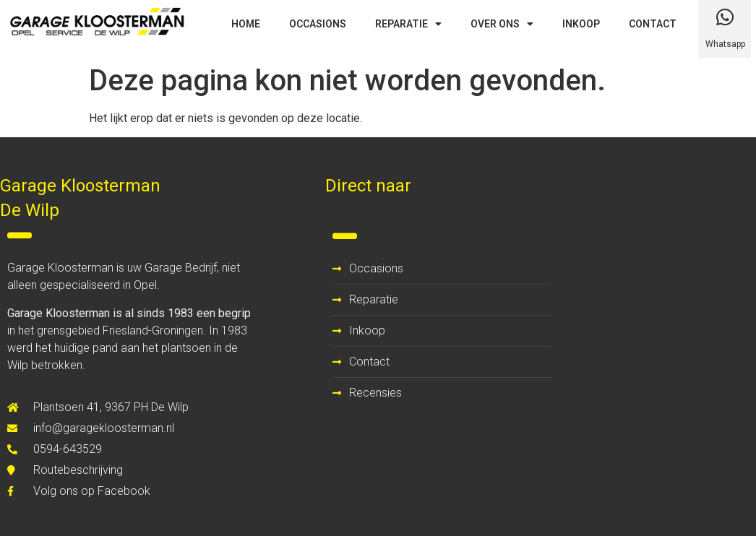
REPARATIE (408, 24)
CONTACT (653, 24)
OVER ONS (502, 24)
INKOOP (581, 24)
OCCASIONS (318, 24)
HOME (246, 24)
